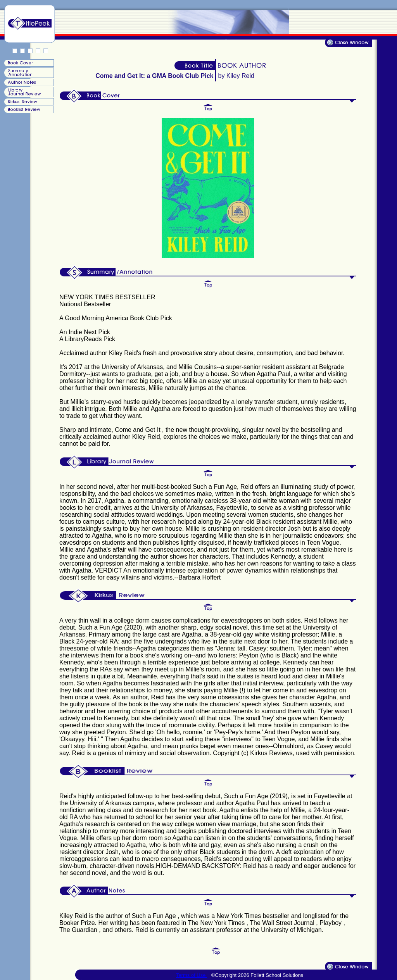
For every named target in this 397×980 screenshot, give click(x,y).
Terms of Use (192, 975)
